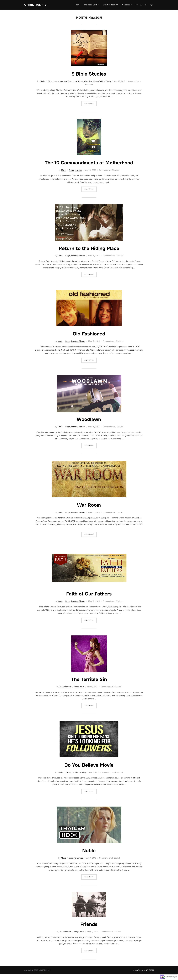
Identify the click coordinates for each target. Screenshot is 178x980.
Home (78, 5)
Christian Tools (110, 5)
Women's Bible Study (102, 81)
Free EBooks (141, 5)
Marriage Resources (68, 81)
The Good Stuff (92, 5)
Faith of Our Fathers (89, 594)
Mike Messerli (65, 687)
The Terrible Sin (89, 679)
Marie (42, 81)
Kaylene (78, 170)
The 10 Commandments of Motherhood (89, 163)
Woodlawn (89, 419)
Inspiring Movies (78, 256)
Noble (89, 851)
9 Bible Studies (89, 74)
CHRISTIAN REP (36, 5)
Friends (89, 924)
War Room (89, 505)
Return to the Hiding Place (89, 248)
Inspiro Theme (138, 970)
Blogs (71, 170)
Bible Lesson (53, 81)
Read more (91, 103)
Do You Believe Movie (89, 765)
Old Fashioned (89, 334)
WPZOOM (150, 970)
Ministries (127, 5)
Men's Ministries (85, 81)
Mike (82, 687)
